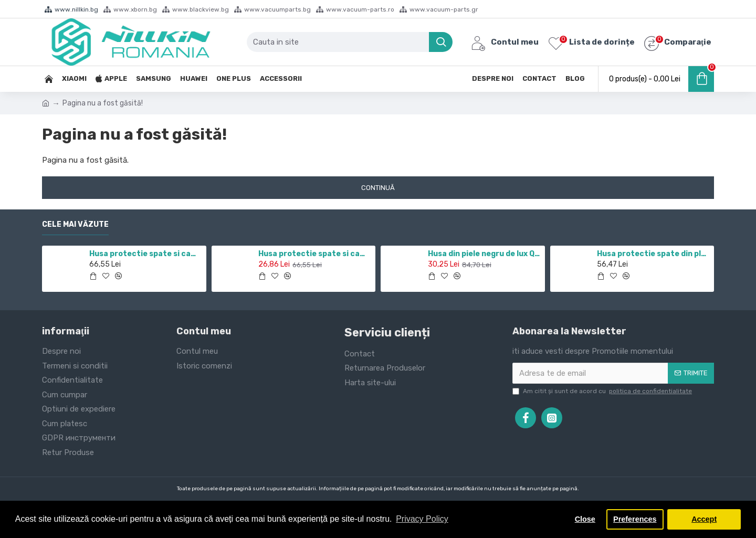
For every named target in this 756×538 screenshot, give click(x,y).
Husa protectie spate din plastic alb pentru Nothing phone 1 (654, 254)
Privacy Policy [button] (422, 519)
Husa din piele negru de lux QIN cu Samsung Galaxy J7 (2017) (485, 254)
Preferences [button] (635, 519)
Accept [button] (704, 519)
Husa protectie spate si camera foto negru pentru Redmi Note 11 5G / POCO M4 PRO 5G (146, 254)
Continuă (378, 188)
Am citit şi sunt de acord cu (603, 391)
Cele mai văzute (75, 224)
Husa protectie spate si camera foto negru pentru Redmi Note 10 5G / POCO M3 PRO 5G (315, 254)
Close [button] (585, 519)
